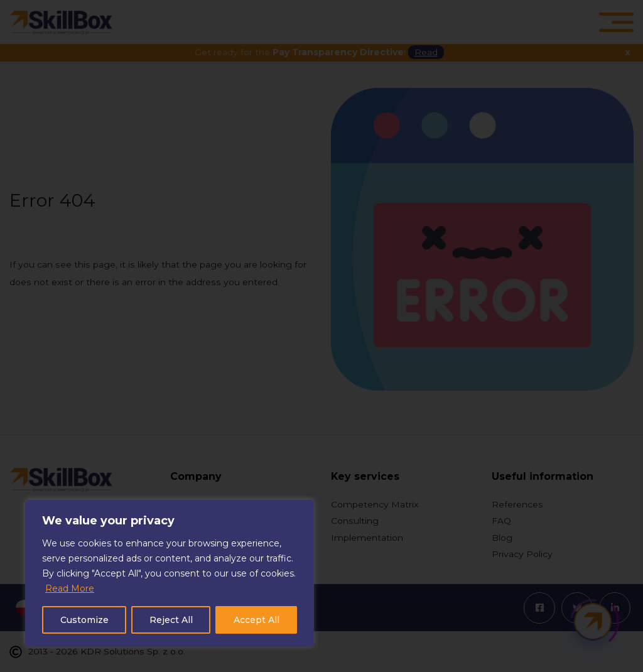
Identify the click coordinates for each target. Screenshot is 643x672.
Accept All (257, 620)
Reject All (171, 620)
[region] (170, 573)
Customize (84, 620)
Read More (70, 588)
